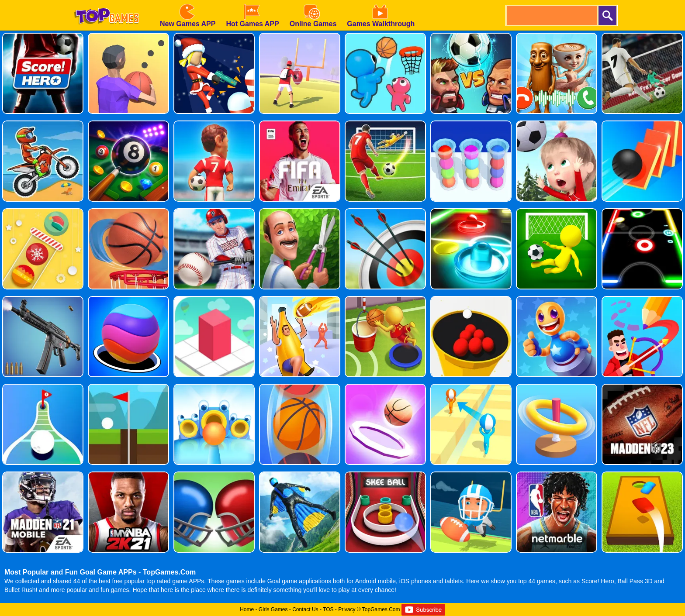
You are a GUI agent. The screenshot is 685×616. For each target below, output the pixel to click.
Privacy (347, 609)
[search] (551, 15)
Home (247, 609)
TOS (328, 609)
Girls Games (273, 609)
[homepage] (107, 3)
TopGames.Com (381, 609)
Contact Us (305, 609)
